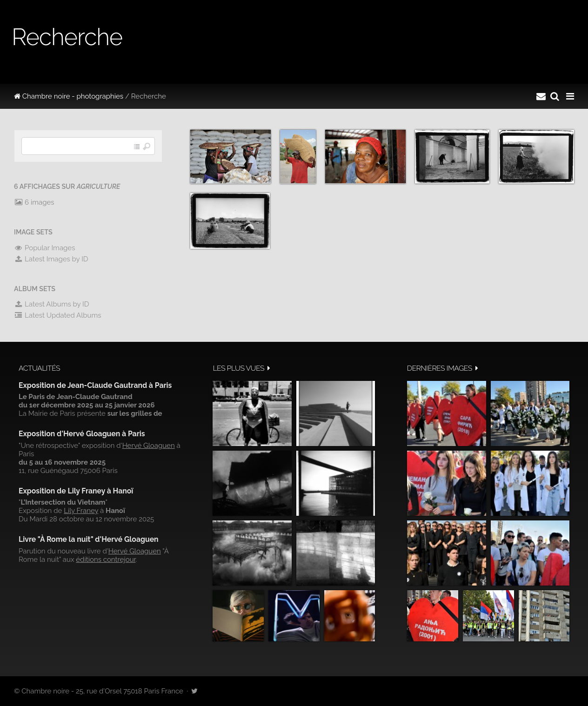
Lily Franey (81, 511)
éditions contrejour (106, 559)
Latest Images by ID (51, 259)
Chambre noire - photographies (69, 96)
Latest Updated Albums (58, 315)
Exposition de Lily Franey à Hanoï (76, 491)
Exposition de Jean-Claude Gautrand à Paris (95, 385)
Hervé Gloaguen (149, 446)
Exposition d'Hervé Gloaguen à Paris (82, 434)
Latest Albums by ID (52, 304)
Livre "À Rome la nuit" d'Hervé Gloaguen (89, 539)
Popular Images (44, 248)
